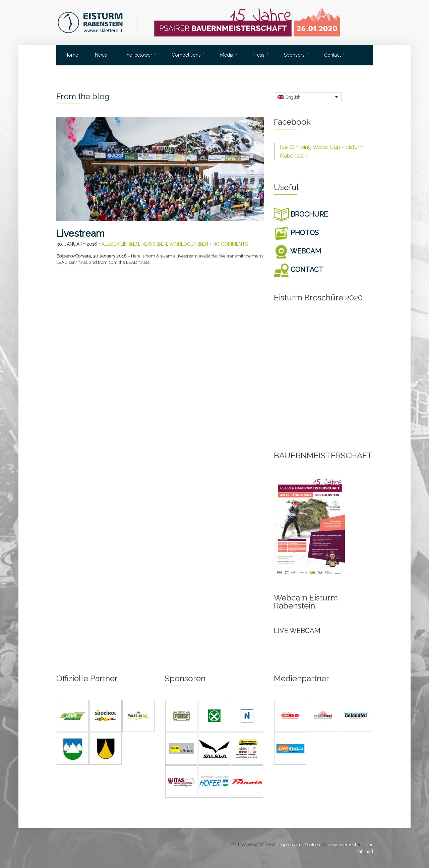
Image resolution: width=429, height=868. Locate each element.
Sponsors (294, 55)
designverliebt (342, 845)
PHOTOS (296, 233)
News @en (154, 244)
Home (71, 55)
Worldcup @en (189, 244)
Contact (332, 55)
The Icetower (138, 55)
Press (259, 55)
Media (227, 55)
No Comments (230, 244)
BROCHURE (301, 214)
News (101, 55)
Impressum (290, 845)
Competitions (186, 55)
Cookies (312, 845)
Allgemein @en (120, 244)
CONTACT (299, 270)
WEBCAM (297, 251)
